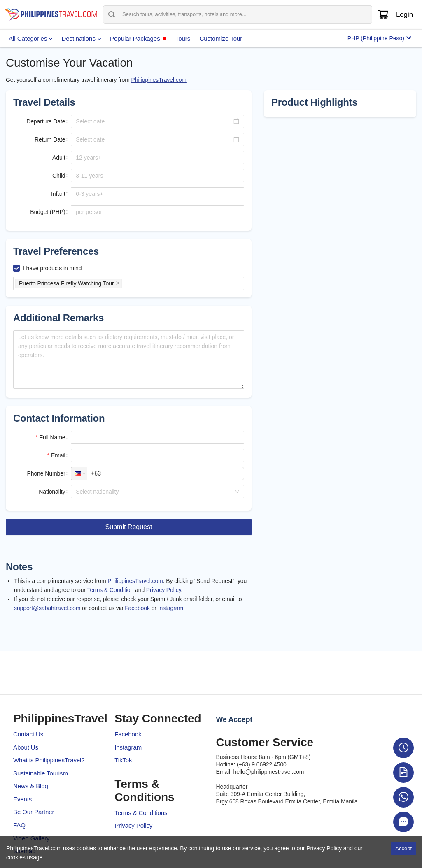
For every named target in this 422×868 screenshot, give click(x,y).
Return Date (50, 139)
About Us (26, 747)
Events (22, 799)
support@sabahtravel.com (47, 608)
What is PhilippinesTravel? (49, 760)
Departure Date (46, 121)
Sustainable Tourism (41, 773)
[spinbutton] (157, 158)
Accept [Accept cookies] (403, 848)
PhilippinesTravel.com (159, 80)
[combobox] (155, 492)
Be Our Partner (34, 812)
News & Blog (31, 786)
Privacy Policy (164, 590)
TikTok (123, 760)
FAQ (19, 825)
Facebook (137, 608)
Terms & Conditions (141, 813)
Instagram (171, 608)
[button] (79, 473)
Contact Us (28, 734)
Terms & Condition (111, 590)
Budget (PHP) (48, 212)
